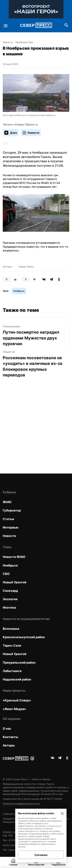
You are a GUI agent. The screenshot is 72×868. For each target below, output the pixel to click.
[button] (36, 213)
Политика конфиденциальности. (22, 803)
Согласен (41, 855)
